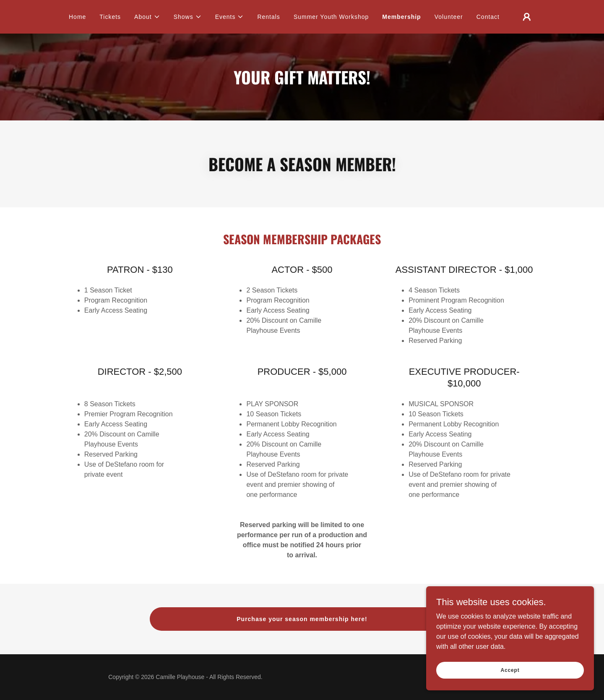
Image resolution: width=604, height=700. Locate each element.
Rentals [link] (268, 17)
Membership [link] (401, 17)
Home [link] (77, 17)
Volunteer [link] (449, 17)
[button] (147, 17)
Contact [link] (488, 17)
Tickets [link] (110, 17)
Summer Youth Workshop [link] (331, 17)
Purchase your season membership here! (302, 619)
